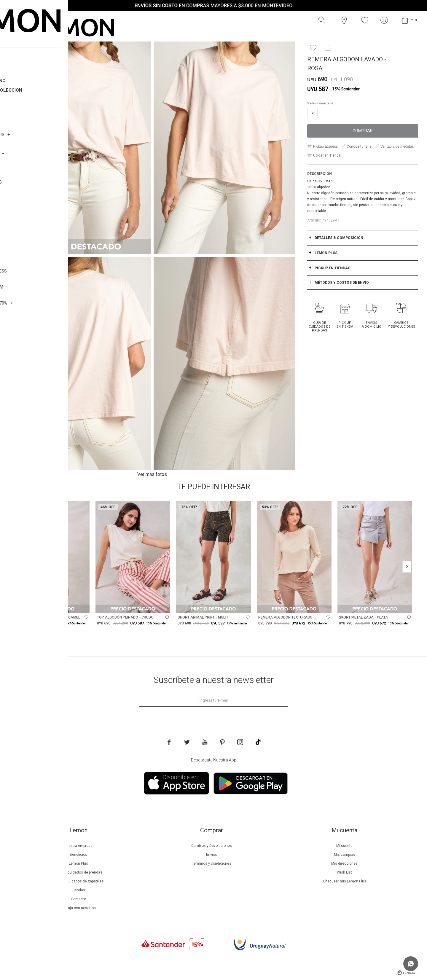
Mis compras (345, 855)
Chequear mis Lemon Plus (345, 881)
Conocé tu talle (359, 146)
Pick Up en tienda (345, 325)
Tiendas (78, 890)
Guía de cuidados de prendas (320, 327)
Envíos (212, 855)
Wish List (344, 872)
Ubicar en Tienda (327, 155)
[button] (323, 20)
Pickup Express (325, 146)
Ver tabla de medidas (397, 146)
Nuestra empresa (78, 846)
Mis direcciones (344, 863)
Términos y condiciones (212, 863)
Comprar (363, 131)
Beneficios (78, 855)
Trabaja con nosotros (78, 908)
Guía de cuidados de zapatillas (78, 881)
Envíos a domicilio (372, 325)
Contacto (78, 899)
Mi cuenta (344, 846)
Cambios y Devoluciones (401, 325)
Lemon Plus (78, 863)
